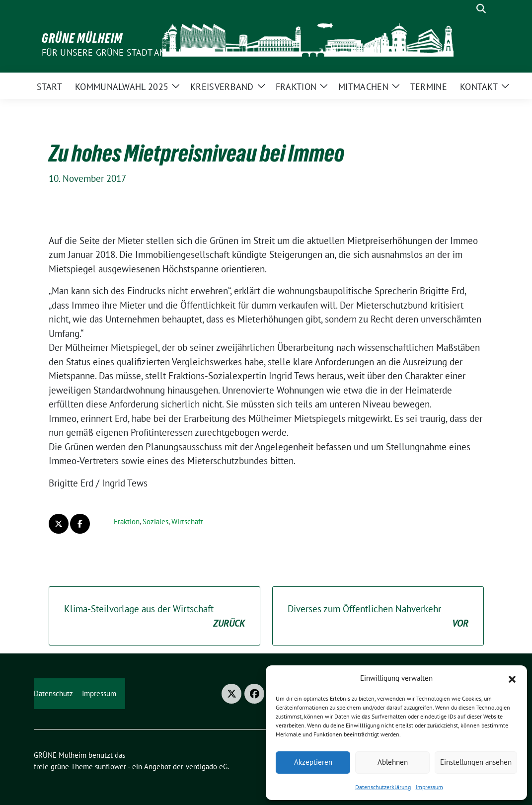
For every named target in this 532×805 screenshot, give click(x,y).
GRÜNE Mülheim (82, 38)
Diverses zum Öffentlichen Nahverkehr (378, 616)
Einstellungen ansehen (476, 762)
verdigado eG (207, 766)
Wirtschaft (187, 522)
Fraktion (127, 522)
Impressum (429, 787)
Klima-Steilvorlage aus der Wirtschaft (154, 616)
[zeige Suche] (481, 9)
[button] (512, 678)
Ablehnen (393, 762)
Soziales (155, 522)
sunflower (111, 766)
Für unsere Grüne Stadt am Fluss (118, 52)
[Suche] (467, 9)
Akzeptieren (313, 762)
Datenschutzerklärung (383, 787)
